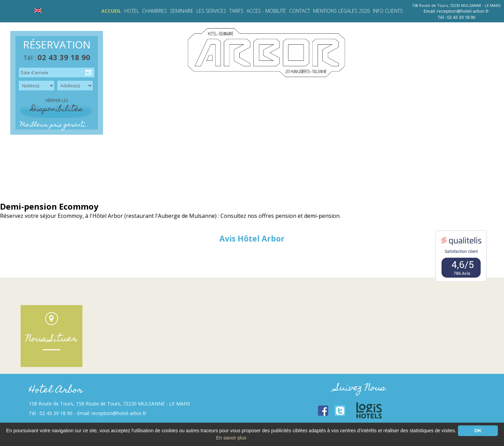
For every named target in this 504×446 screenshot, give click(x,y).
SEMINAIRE (182, 11)
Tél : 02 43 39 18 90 (456, 17)
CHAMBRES (154, 11)
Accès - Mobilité (266, 11)
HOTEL (132, 11)
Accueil (111, 11)
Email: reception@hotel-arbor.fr (456, 11)
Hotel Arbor (56, 391)
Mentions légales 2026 (341, 11)
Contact (300, 11)
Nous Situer (51, 339)
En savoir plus (231, 438)
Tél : (57, 58)
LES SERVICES (211, 11)
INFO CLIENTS (388, 11)
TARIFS (236, 11)
